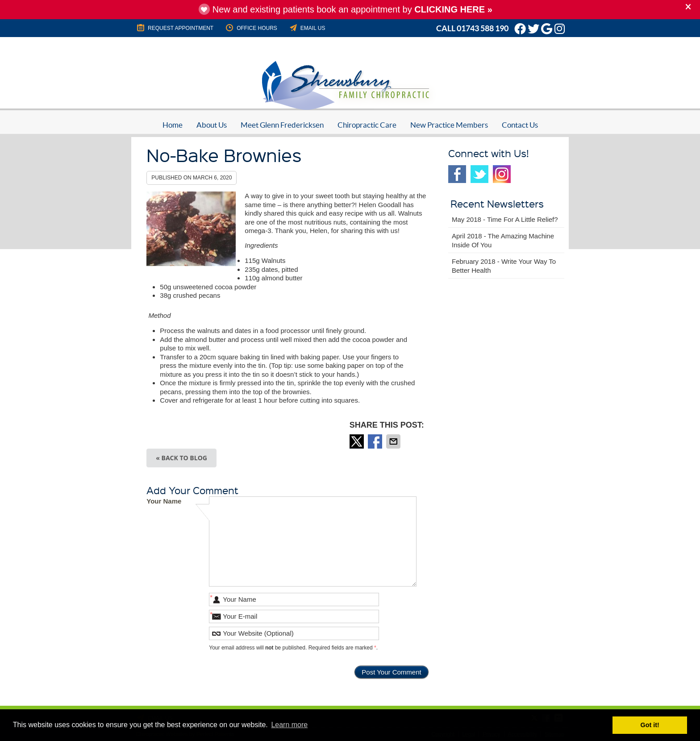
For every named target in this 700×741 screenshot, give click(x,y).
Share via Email (394, 441)
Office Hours (251, 28)
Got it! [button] (650, 725)
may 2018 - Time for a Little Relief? (505, 219)
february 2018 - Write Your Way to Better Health (504, 266)
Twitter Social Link (479, 174)
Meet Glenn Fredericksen (282, 125)
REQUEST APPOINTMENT (175, 28)
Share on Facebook (376, 441)
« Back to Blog (181, 458)
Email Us (307, 28)
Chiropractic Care (367, 125)
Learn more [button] (289, 725)
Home (173, 125)
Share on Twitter (358, 441)
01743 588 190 (483, 28)
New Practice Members (449, 125)
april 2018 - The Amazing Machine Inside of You (503, 240)
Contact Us (520, 125)
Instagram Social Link (502, 174)
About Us (212, 125)
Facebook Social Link (457, 174)
